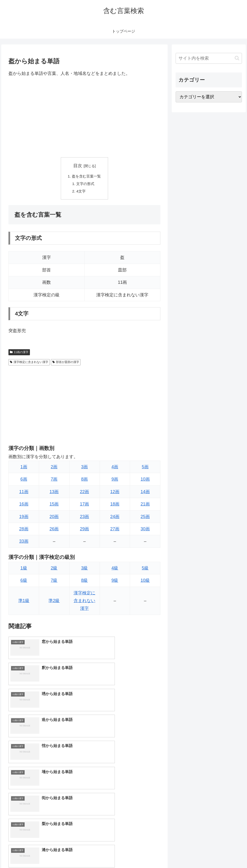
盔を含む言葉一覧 (86, 177)
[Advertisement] (84, 117)
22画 (84, 493)
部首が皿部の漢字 (66, 363)
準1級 (24, 602)
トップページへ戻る (188, 853)
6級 (24, 582)
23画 (84, 518)
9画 (115, 480)
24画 (115, 518)
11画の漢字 (19, 353)
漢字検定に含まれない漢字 (29, 363)
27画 (115, 530)
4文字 (81, 192)
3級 (84, 569)
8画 (84, 480)
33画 (24, 542)
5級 (145, 569)
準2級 (54, 602)
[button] (237, 58)
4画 (115, 468)
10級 (145, 582)
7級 (54, 582)
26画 (54, 530)
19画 (24, 518)
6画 (24, 480)
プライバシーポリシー (226, 853)
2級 (54, 569)
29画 (84, 530)
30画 (145, 530)
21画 (145, 505)
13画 (54, 493)
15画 (54, 505)
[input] (209, 58)
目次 (78, 166)
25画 (145, 518)
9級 (115, 582)
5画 (145, 468)
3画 (84, 468)
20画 (54, 518)
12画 (115, 493)
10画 (145, 480)
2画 (54, 468)
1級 (24, 569)
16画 (24, 505)
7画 (54, 480)
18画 (115, 505)
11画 (24, 493)
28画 (24, 530)
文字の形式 (85, 184)
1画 (24, 468)
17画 (84, 505)
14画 (145, 493)
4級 (115, 569)
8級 (84, 582)
